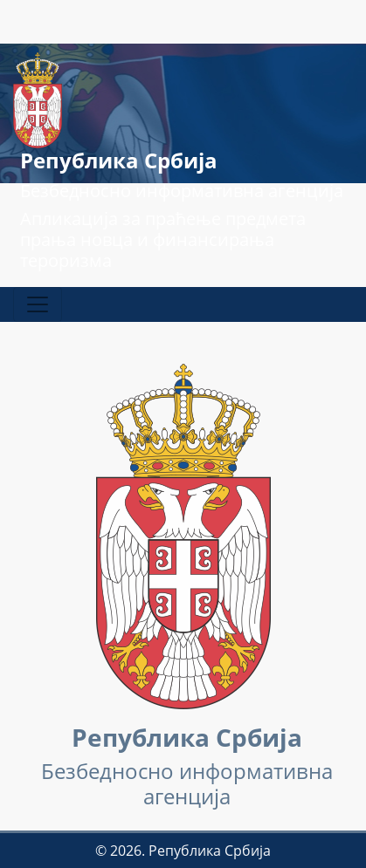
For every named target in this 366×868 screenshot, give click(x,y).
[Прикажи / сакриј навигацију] (38, 304)
